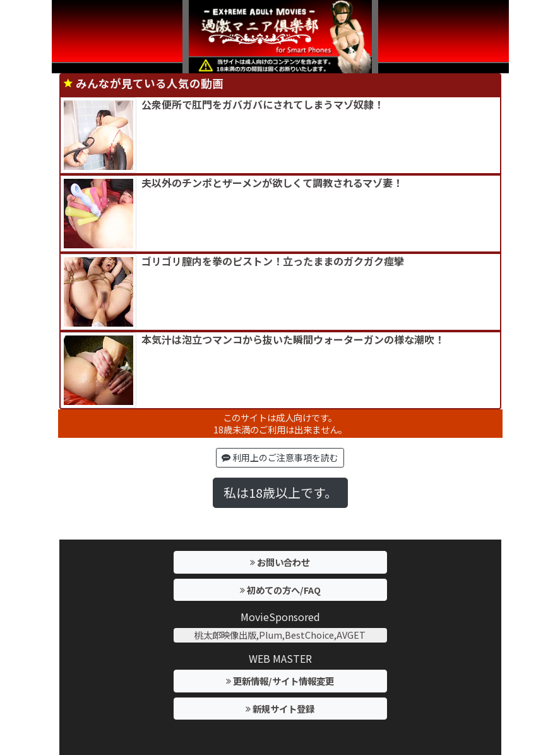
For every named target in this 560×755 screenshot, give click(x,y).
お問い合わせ (280, 562)
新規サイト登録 (280, 709)
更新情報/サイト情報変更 (280, 681)
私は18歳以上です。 (280, 492)
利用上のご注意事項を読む (280, 457)
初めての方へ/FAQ (280, 590)
